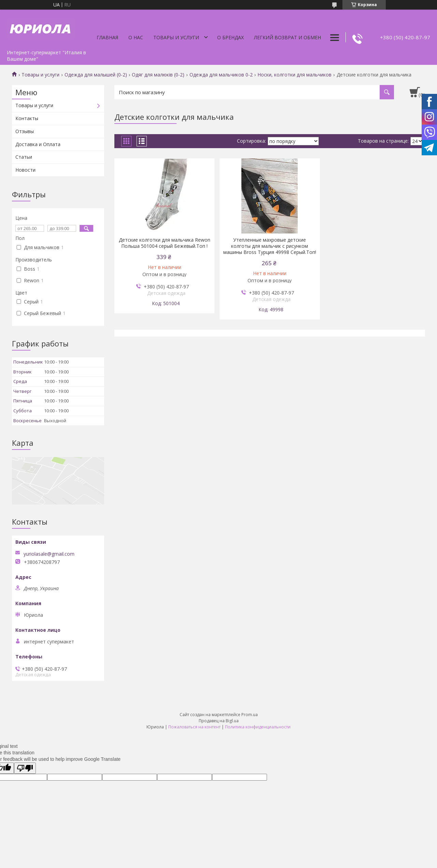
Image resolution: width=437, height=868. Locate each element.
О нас (136, 37)
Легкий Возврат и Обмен (287, 37)
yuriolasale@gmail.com (49, 554)
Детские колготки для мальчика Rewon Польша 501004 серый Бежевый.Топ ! (165, 243)
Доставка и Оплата (38, 144)
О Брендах (230, 37)
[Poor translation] (25, 768)
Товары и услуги (176, 37)
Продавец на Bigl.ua (219, 721)
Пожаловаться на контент (194, 727)
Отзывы (25, 131)
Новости (25, 170)
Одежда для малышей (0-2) (96, 75)
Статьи (24, 157)
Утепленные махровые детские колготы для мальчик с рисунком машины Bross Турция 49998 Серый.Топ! (270, 246)
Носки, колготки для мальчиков (294, 75)
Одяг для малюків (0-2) (158, 75)
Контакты (27, 118)
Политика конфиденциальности (258, 727)
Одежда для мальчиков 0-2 (221, 75)
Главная (107, 37)
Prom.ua (250, 715)
